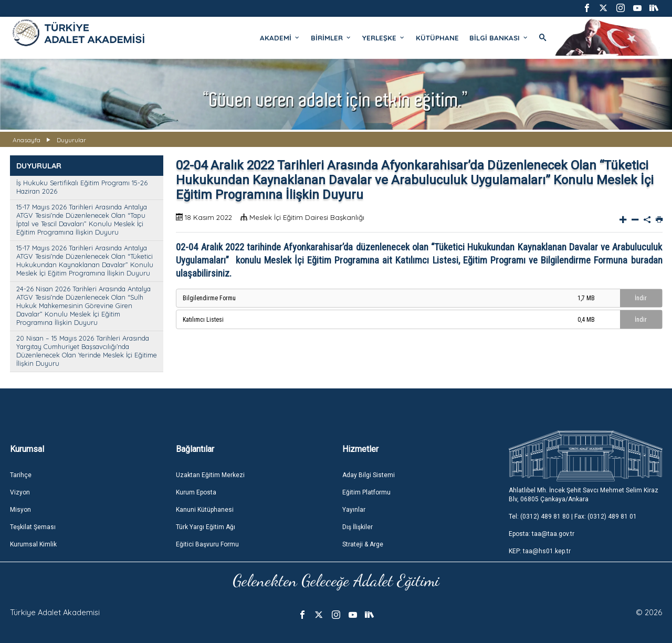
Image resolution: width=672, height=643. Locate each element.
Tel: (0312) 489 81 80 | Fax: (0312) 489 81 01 (573, 516)
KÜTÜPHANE (437, 38)
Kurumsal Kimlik (33, 544)
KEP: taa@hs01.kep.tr (540, 551)
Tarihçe (21, 475)
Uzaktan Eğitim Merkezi (210, 475)
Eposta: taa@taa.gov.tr (542, 534)
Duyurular (71, 140)
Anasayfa (27, 140)
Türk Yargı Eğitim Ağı (206, 527)
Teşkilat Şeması (33, 527)
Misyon (20, 510)
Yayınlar (354, 510)
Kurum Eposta (196, 492)
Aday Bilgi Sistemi (369, 475)
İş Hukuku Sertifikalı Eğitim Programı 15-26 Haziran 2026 (82, 187)
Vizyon (20, 492)
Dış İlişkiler (358, 527)
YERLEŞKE (384, 38)
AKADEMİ (280, 38)
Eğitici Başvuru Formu (207, 544)
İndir (641, 298)
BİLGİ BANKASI (499, 38)
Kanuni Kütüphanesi (205, 510)
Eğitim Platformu (366, 492)
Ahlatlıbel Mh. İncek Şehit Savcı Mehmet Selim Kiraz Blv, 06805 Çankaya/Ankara (584, 495)
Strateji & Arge (363, 544)
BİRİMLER (331, 38)
